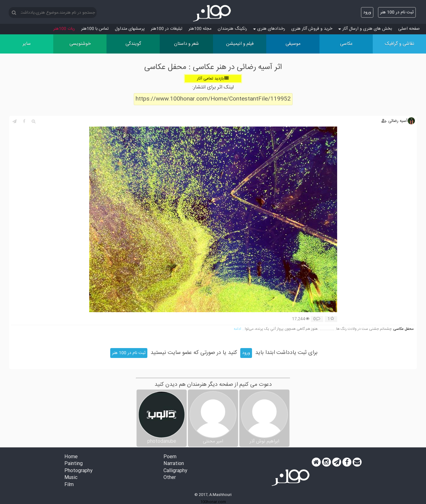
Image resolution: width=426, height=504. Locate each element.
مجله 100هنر (200, 29)
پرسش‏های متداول (130, 29)
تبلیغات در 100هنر (167, 29)
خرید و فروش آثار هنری (312, 29)
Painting (74, 464)
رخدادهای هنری (269, 29)
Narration (174, 464)
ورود (367, 12)
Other (170, 478)
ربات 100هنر (64, 29)
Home (71, 457)
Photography (78, 471)
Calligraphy (175, 471)
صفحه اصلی (409, 29)
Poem (170, 457)
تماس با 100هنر (95, 29)
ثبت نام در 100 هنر (397, 12)
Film (69, 485)
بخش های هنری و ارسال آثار (365, 29)
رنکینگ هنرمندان (232, 29)
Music (71, 478)
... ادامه (239, 329)
